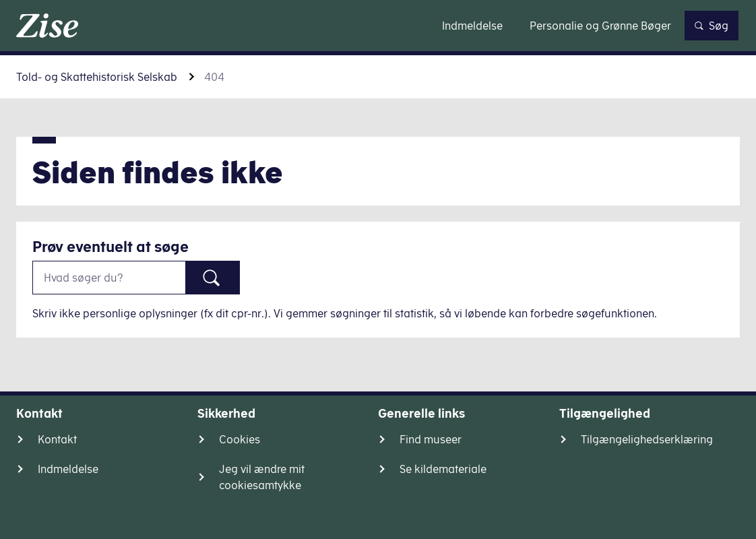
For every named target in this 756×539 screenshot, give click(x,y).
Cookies (240, 439)
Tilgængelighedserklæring (647, 439)
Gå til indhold (378, 25)
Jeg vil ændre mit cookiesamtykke (262, 477)
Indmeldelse (68, 469)
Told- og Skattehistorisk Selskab (97, 77)
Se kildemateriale (443, 469)
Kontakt (57, 439)
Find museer (431, 439)
